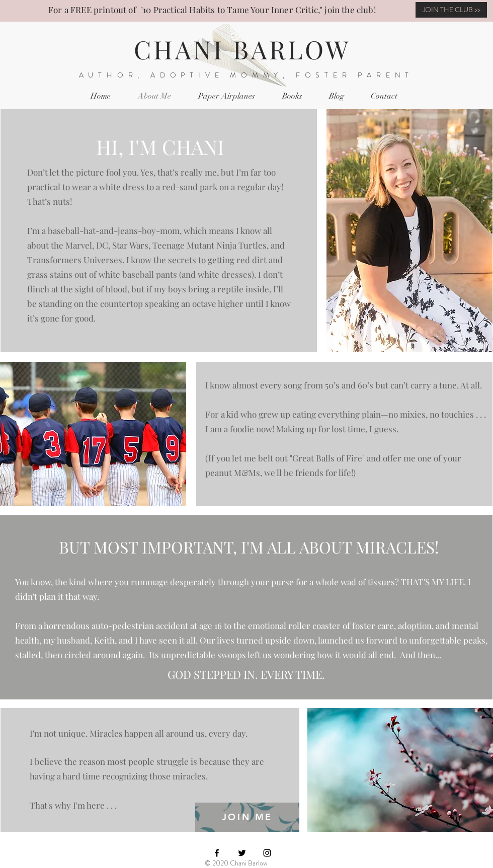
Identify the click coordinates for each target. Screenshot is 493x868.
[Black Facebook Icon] (217, 853)
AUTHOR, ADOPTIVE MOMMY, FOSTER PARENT (247, 75)
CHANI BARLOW (242, 49)
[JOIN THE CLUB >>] (451, 10)
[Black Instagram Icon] (267, 853)
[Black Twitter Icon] (242, 853)
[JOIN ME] (247, 817)
